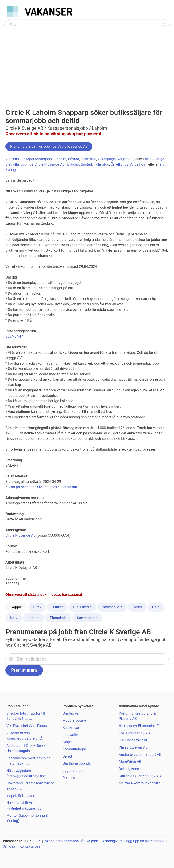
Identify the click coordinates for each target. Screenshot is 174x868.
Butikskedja (82, 607)
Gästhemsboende (77, 763)
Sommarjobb (87, 618)
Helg (156, 607)
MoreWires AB (130, 762)
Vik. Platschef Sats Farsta (27, 726)
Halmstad (88, 159)
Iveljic (67, 742)
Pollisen (69, 778)
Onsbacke (71, 713)
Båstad (74, 159)
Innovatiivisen (74, 735)
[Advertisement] (87, 64)
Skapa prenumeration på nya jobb (71, 841)
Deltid (137, 607)
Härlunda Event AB (133, 740)
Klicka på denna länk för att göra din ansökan (41, 487)
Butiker (57, 607)
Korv (14, 618)
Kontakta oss (30, 846)
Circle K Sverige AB (21, 535)
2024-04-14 (14, 336)
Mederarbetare (74, 720)
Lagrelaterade (74, 771)
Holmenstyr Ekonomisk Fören (142, 726)
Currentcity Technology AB (140, 776)
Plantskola (58, 618)
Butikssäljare (112, 607)
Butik (37, 607)
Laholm (34, 618)
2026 (36, 841)
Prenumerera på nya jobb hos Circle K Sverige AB (49, 146)
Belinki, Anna (129, 769)
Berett (67, 756)
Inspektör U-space (21, 796)
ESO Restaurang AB (134, 733)
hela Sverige (154, 159)
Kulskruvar (71, 728)
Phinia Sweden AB (133, 747)
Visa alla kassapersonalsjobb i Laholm (36, 159)
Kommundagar (74, 749)
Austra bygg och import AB (140, 755)
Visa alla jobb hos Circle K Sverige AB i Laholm (42, 164)
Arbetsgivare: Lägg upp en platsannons (134, 841)
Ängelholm (126, 159)
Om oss (9, 846)
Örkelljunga (107, 159)
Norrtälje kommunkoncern (139, 783)
